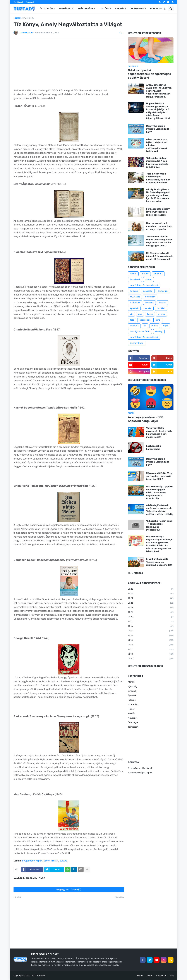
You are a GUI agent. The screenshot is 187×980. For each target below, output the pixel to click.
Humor (131, 709)
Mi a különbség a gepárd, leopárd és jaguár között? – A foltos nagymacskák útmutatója (160, 493)
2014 (151, 636)
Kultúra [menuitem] (104, 9)
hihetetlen (150, 297)
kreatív (55, 861)
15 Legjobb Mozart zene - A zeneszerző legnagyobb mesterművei (159, 525)
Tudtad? (41, 976)
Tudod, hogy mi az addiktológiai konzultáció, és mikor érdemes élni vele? (158, 178)
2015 (151, 631)
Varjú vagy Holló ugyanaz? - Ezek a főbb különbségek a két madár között (159, 432)
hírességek (145, 320)
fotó (132, 320)
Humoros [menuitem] (155, 9)
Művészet (133, 718)
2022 (151, 608)
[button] (165, 9)
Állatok (131, 682)
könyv (47, 861)
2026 (151, 589)
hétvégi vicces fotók (140, 331)
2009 (151, 659)
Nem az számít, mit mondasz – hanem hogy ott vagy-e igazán (159, 226)
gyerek (161, 314)
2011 (151, 650)
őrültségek (163, 291)
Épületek (132, 695)
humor (133, 274)
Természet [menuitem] (65, 9)
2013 (151, 640)
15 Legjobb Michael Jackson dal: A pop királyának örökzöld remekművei (157, 163)
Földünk (134, 291)
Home (140, 976)
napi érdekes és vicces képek (144, 337)
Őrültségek (133, 722)
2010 (151, 654)
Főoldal (17, 18)
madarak (134, 326)
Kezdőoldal (18, 2)
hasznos (149, 303)
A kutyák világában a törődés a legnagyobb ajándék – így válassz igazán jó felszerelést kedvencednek (158, 195)
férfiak (155, 326)
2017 (151, 622)
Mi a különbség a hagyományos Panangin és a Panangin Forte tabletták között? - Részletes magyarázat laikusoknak (160, 544)
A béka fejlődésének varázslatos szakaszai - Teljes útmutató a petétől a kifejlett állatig (160, 510)
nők (140, 314)
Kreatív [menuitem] (120, 9)
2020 (151, 617)
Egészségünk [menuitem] (86, 9)
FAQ (172, 976)
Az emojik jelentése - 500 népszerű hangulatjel (146, 419)
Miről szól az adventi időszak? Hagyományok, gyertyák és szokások (160, 256)
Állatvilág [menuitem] (46, 9)
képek (39, 861)
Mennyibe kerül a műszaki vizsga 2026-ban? (158, 129)
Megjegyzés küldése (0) (69, 889)
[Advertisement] (69, 63)
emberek (158, 274)
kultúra (63, 861)
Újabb (18, 897)
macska (148, 308)
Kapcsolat (30, 2)
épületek (134, 308)
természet (135, 279)
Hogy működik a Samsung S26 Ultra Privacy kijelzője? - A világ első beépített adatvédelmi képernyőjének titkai (158, 111)
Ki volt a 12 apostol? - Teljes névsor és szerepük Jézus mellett (159, 562)
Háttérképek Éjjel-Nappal (140, 773)
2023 (151, 603)
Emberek (132, 691)
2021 (151, 612)
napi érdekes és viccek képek (144, 285)
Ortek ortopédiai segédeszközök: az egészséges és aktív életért (149, 74)
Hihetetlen (133, 704)
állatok (149, 279)
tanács (162, 303)
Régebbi (119, 897)
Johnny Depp (137, 343)
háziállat (161, 308)
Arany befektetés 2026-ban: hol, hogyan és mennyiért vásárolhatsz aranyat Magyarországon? (159, 91)
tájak (166, 326)
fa (145, 326)
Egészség (133, 686)
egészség (148, 291)
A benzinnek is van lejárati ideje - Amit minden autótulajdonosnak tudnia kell (157, 145)
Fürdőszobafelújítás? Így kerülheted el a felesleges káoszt (158, 212)
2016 (151, 626)
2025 (151, 594)
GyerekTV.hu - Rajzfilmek (140, 768)
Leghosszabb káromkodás (154, 447)
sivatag (159, 331)
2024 (151, 598)
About (150, 976)
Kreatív (131, 713)
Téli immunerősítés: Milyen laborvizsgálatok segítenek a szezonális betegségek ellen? (159, 241)
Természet (133, 727)
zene (158, 320)
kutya (150, 314)
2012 (151, 645)
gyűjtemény (28, 18)
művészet (135, 297)
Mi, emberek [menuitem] (137, 9)
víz (131, 314)
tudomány (135, 303)
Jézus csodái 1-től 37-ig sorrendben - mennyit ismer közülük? (159, 476)
